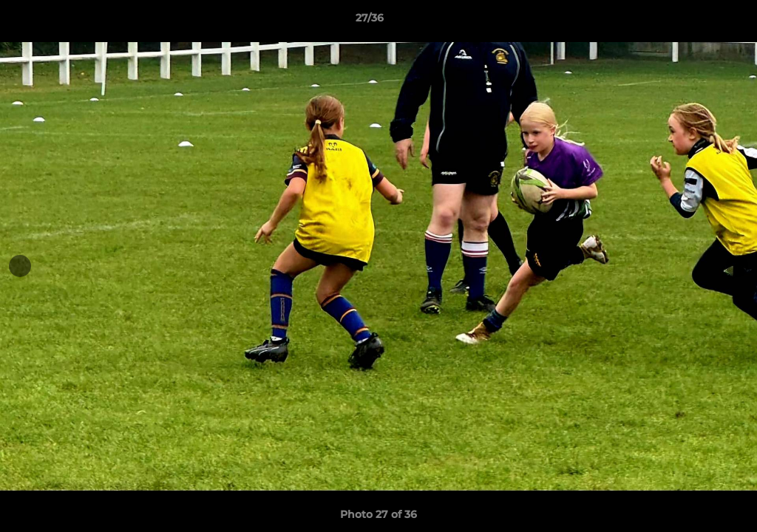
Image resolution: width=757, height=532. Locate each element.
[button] (695, 21)
